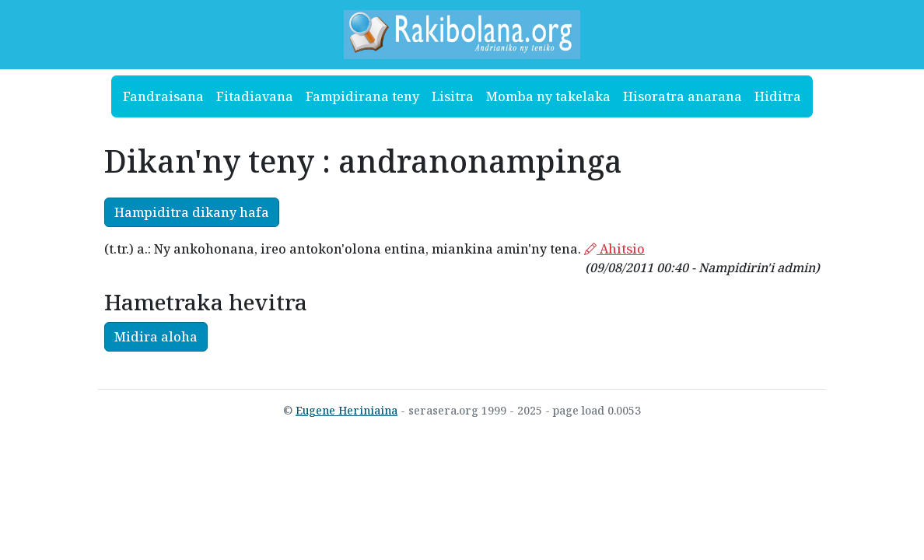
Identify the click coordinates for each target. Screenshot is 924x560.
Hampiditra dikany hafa (192, 212)
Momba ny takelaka (548, 96)
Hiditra (778, 96)
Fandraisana (163, 96)
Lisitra (453, 96)
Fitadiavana (255, 96)
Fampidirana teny (362, 96)
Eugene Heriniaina (346, 410)
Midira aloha (156, 337)
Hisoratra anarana (682, 96)
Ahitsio (614, 249)
